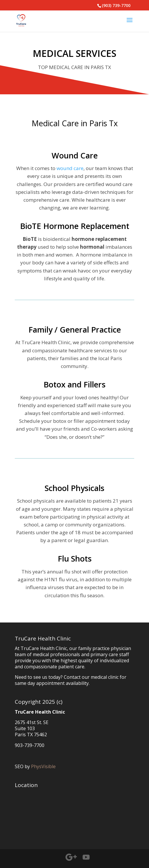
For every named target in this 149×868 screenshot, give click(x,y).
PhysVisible (43, 766)
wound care (70, 168)
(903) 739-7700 (116, 5)
